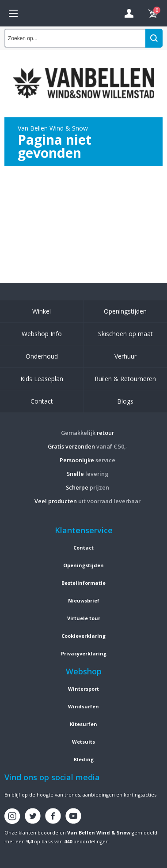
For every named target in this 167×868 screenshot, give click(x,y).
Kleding (84, 759)
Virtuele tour (84, 618)
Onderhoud (42, 356)
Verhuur (125, 356)
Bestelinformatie (83, 583)
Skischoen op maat (125, 334)
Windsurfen (83, 706)
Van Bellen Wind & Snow (99, 832)
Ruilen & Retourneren (125, 379)
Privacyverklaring (84, 653)
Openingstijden (125, 311)
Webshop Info (42, 334)
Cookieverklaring (83, 636)
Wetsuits (83, 742)
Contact (42, 401)
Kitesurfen (83, 724)
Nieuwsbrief (84, 600)
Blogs (125, 401)
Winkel (42, 311)
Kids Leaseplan (42, 379)
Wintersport (83, 689)
